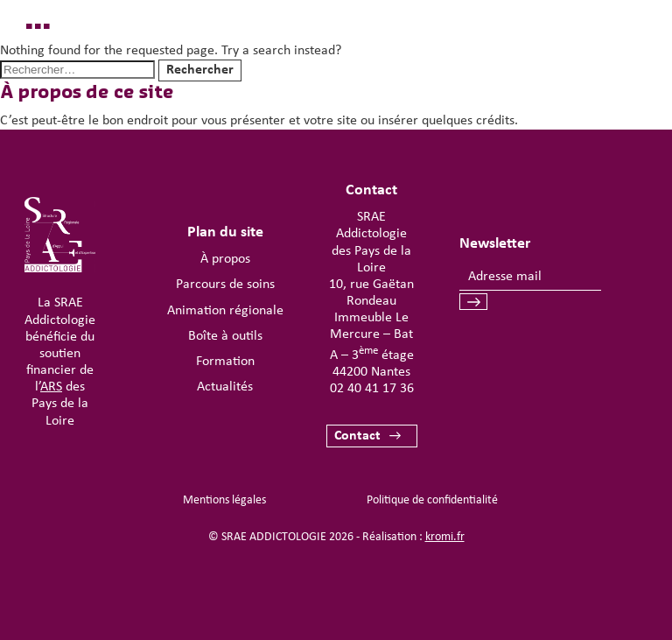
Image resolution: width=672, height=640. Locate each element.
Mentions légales (224, 500)
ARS (51, 387)
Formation (225, 362)
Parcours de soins (225, 285)
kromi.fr (445, 537)
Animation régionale (225, 311)
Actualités (225, 387)
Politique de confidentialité (432, 500)
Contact (357, 436)
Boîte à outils (225, 336)
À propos (225, 259)
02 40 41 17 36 (372, 389)
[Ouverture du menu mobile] (607, 67)
